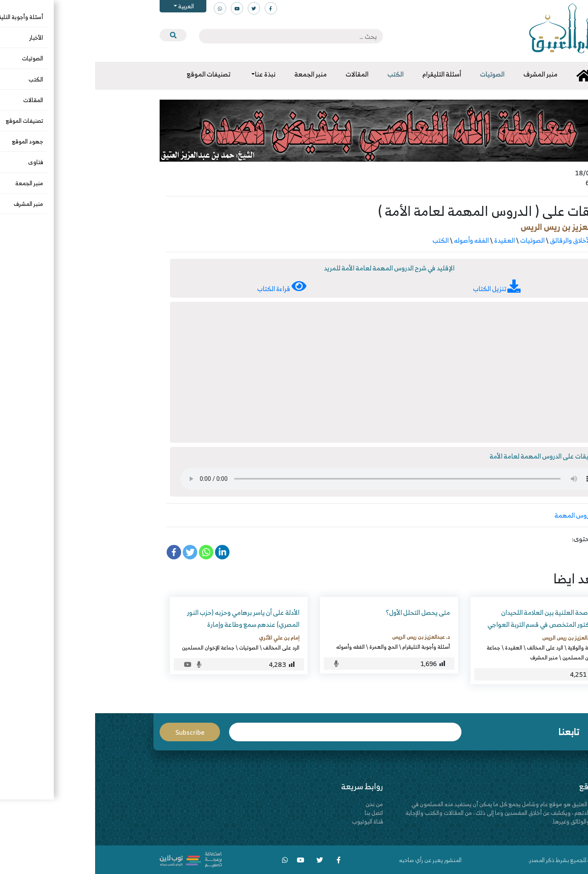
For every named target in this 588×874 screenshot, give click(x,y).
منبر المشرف (449, 657)
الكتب (345, 240)
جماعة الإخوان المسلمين (113, 647)
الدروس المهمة (480, 515)
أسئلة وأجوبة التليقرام (331, 647)
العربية (90, 6)
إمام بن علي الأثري (184, 638)
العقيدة (409, 240)
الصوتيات (437, 240)
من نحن (279, 804)
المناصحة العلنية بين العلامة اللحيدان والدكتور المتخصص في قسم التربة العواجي (449, 618)
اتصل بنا (279, 813)
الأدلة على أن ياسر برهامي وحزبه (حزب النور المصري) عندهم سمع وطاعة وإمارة (148, 618)
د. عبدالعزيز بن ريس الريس (471, 227)
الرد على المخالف (450, 647)
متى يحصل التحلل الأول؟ (323, 612)
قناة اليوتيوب (272, 821)
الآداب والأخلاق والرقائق (486, 240)
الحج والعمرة (288, 647)
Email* (250, 732)
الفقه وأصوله (376, 240)
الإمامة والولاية (489, 647)
